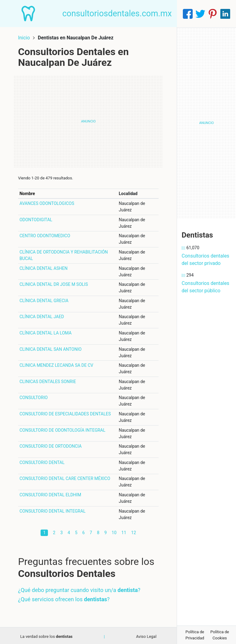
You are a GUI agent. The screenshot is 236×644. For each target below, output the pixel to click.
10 (114, 531)
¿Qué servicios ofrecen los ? (65, 598)
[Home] (29, 13)
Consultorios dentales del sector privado (205, 260)
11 (124, 531)
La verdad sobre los (46, 635)
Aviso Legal (146, 635)
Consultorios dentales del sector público (205, 287)
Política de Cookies (220, 635)
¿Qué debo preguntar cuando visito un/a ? (81, 588)
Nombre (29, 192)
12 (134, 531)
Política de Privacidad (195, 635)
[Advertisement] (88, 120)
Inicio (25, 36)
